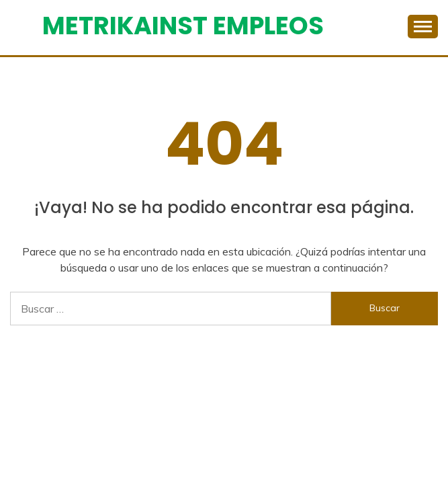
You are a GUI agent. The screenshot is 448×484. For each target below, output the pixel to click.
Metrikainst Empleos (183, 26)
